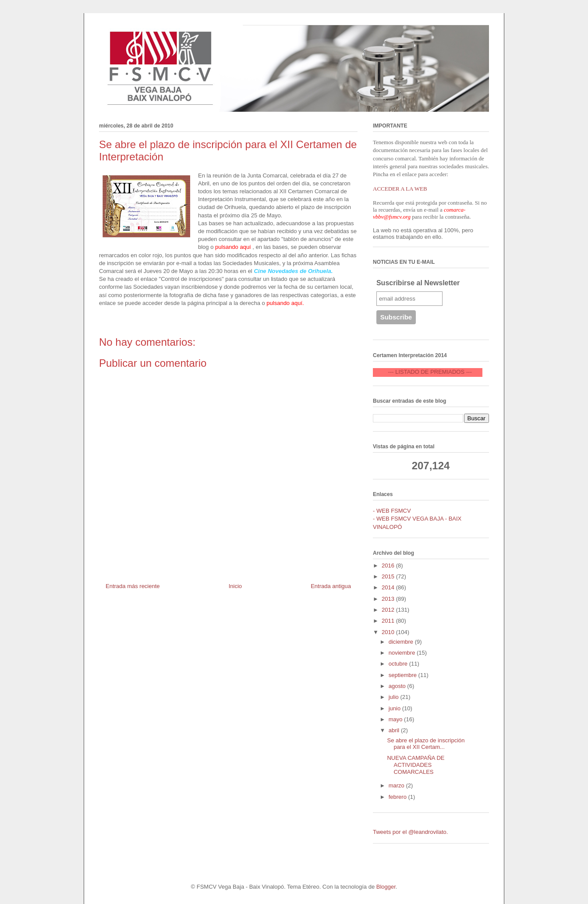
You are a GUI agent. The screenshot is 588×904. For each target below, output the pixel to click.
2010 (389, 632)
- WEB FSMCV (392, 511)
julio (395, 697)
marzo (397, 785)
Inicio (235, 586)
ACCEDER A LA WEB (400, 189)
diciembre (402, 642)
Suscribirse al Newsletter (418, 283)
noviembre (403, 653)
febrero (398, 797)
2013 (389, 599)
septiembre (404, 675)
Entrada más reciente (133, 586)
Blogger (386, 887)
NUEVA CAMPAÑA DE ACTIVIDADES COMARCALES (416, 765)
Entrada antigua (331, 586)
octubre (399, 664)
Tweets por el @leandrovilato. (410, 832)
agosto (398, 686)
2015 (389, 576)
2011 (389, 621)
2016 (389, 565)
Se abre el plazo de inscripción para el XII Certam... (426, 744)
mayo (396, 719)
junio (395, 708)
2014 (389, 587)
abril (395, 730)
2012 (389, 610)
